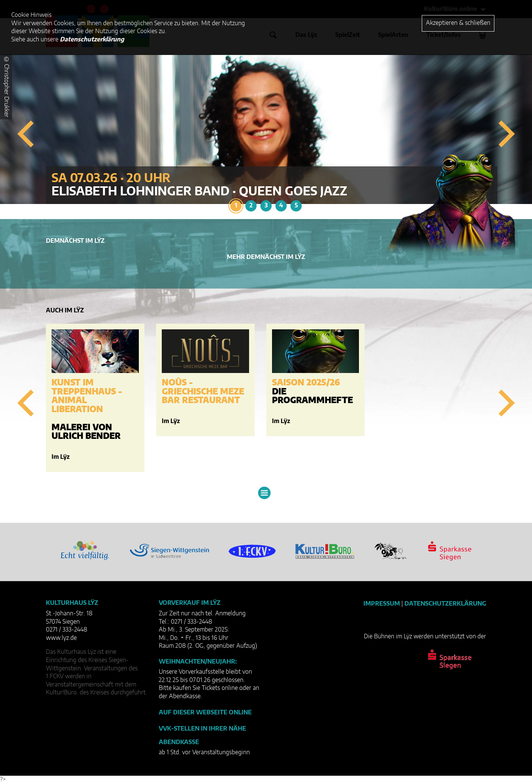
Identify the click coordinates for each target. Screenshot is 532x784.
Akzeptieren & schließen (458, 23)
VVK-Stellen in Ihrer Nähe (202, 729)
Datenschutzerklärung (445, 604)
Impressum (382, 604)
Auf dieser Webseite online (205, 712)
